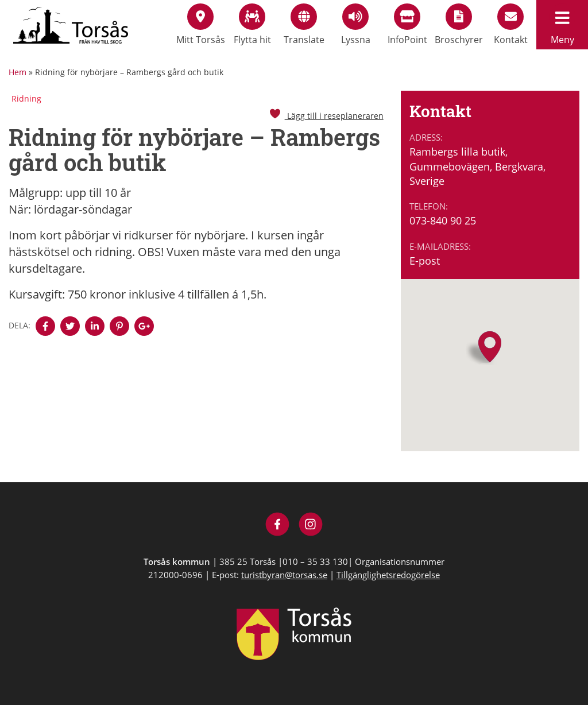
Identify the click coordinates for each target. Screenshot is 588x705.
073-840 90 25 (443, 220)
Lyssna (356, 25)
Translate (304, 25)
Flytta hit (252, 25)
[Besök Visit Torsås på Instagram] (311, 526)
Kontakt (511, 25)
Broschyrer (459, 25)
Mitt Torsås (201, 25)
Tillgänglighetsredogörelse (388, 575)
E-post (425, 261)
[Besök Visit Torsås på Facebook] (278, 526)
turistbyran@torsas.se (284, 575)
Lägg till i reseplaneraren (326, 116)
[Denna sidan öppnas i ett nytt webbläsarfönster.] (45, 326)
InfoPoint (407, 25)
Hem (18, 72)
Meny (562, 25)
